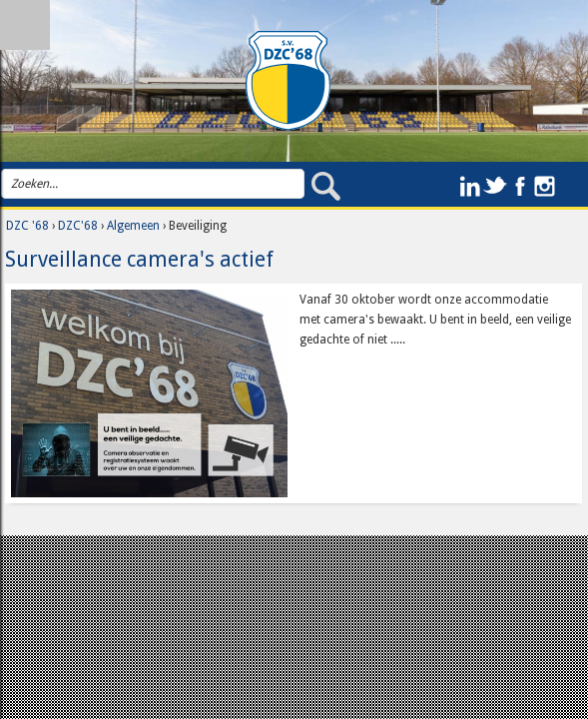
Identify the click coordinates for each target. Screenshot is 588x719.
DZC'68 (78, 226)
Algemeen (133, 226)
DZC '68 (27, 226)
